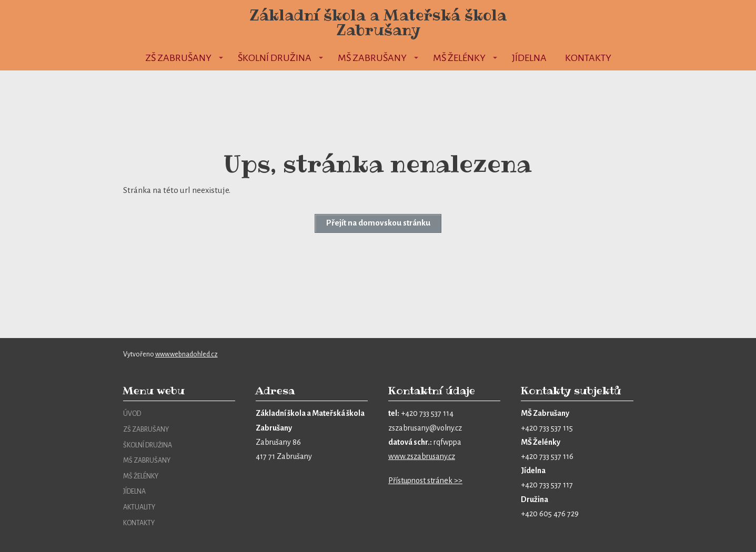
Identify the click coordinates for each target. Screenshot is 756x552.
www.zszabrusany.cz (422, 456)
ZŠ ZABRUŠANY (146, 430)
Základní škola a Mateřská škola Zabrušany (378, 23)
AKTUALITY (139, 507)
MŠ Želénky (459, 58)
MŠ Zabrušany (372, 58)
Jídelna (529, 58)
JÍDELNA (134, 492)
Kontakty (588, 58)
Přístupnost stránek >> (425, 481)
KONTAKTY (139, 523)
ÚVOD (132, 414)
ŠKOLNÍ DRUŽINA (148, 445)
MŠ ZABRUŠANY (147, 461)
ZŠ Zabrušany (178, 58)
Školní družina (275, 58)
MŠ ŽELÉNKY (141, 476)
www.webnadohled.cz (187, 354)
